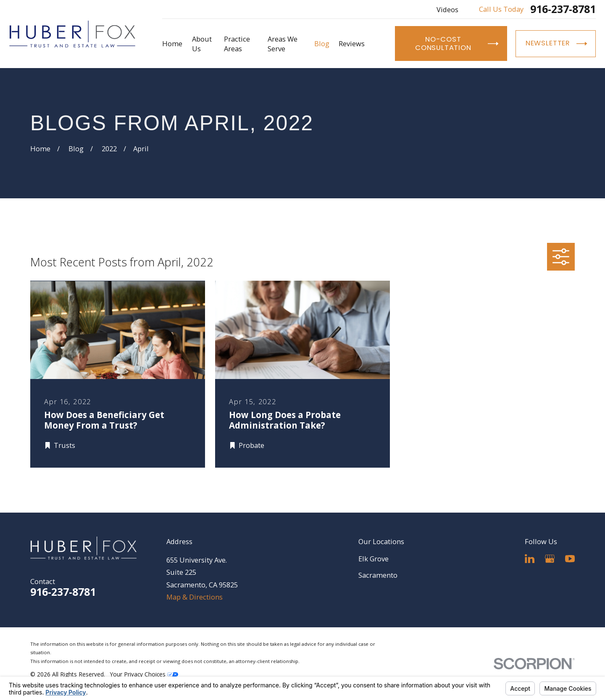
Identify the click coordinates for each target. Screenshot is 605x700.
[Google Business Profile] (550, 559)
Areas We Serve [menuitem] (283, 44)
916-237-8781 (563, 9)
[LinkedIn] (530, 559)
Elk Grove (374, 559)
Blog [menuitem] (322, 43)
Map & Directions (195, 597)
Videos (447, 9)
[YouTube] (570, 559)
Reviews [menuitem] (352, 43)
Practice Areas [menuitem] (237, 44)
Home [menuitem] (172, 43)
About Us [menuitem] (202, 44)
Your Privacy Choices (144, 674)
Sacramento (378, 575)
